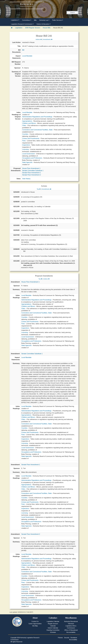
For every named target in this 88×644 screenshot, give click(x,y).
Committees (27, 20)
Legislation (19, 28)
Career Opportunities (35, 624)
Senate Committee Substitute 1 (33, 171)
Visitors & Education (44, 24)
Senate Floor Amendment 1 (32, 173)
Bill (23, 50)
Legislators (15, 20)
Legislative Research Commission (22, 24)
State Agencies (27, 162)
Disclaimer (74, 638)
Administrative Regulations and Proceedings (37, 117)
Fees (24, 141)
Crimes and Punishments (31, 138)
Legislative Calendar (53, 621)
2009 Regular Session (33, 28)
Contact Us (35, 621)
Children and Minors (29, 123)
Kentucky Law (44, 20)
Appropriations (27, 121)
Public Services (58, 20)
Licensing (25, 149)
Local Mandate (27, 56)
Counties (25, 134)
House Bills (47, 28)
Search (72, 13)
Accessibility (73, 640)
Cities (24, 125)
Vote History (26, 179)
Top (39, 189)
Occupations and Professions (32, 158)
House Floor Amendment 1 (31, 168)
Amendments (48, 39)
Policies (60, 638)
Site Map (35, 626)
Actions (39, 39)
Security (67, 638)
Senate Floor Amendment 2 (32, 175)
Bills (35, 20)
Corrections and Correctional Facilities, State (37, 130)
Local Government (28, 154)
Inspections (26, 145)
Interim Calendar (53, 628)
